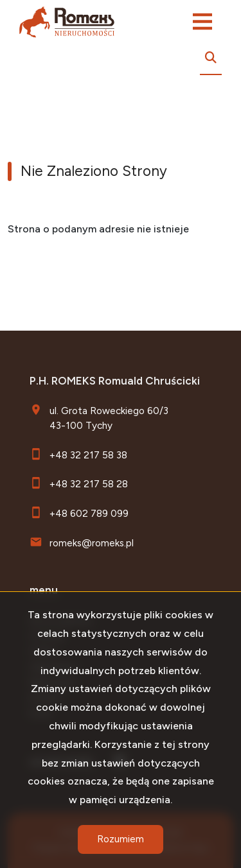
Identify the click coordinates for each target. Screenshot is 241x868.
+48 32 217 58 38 (88, 455)
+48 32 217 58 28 (89, 484)
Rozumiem (121, 839)
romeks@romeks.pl (92, 543)
